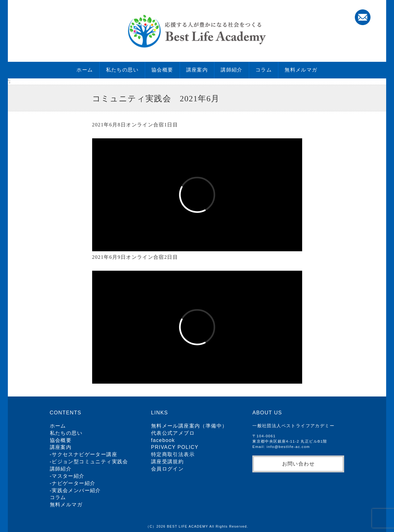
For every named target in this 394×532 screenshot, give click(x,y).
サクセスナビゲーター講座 (84, 454)
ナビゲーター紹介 (74, 483)
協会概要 (162, 70)
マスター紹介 (68, 476)
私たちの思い (122, 70)
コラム (264, 70)
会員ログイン (167, 469)
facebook (163, 440)
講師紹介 (232, 70)
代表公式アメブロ (173, 433)
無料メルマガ (301, 70)
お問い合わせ (298, 464)
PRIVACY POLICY (175, 447)
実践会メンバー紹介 (76, 490)
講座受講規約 (167, 462)
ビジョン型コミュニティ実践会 (90, 462)
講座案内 (197, 70)
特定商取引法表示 (173, 454)
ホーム (85, 70)
